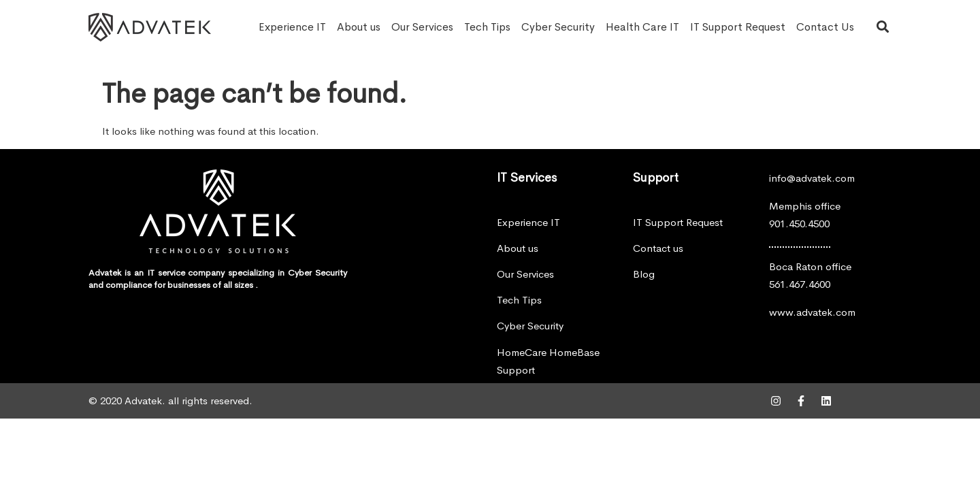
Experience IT (292, 27)
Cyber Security (558, 27)
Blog (644, 274)
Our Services (422, 27)
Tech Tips (487, 27)
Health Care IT (642, 27)
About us (359, 27)
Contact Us (825, 27)
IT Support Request (738, 27)
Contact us (658, 248)
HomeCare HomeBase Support (548, 361)
